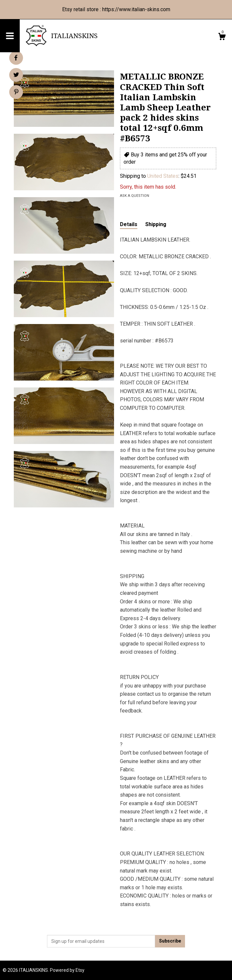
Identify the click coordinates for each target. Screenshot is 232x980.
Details (129, 224)
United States (163, 176)
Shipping (156, 224)
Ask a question (135, 196)
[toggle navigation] (10, 36)
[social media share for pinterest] (16, 93)
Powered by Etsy (67, 970)
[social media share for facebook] (16, 58)
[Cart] (222, 37)
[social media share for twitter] (16, 76)
